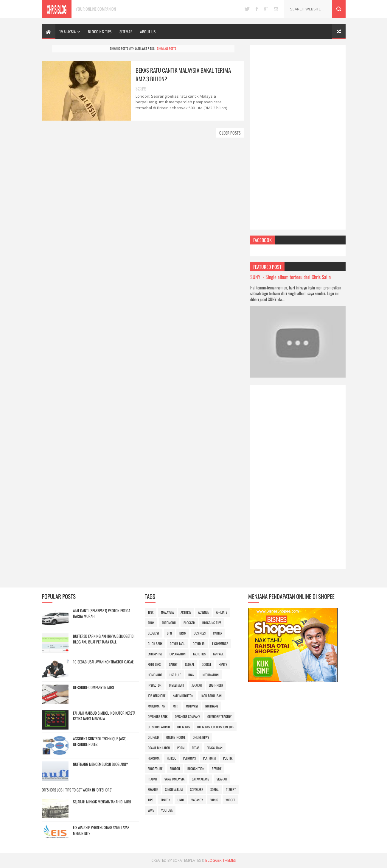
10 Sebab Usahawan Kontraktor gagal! (104, 662)
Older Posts (230, 133)
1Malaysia (68, 32)
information (210, 675)
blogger (189, 623)
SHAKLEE (153, 789)
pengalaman (215, 748)
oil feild (153, 737)
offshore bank (158, 716)
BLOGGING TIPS (100, 32)
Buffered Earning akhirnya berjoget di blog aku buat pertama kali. (104, 639)
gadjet (173, 664)
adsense (203, 612)
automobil (169, 623)
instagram (276, 9)
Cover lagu (178, 643)
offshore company (187, 716)
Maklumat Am (157, 706)
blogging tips (212, 623)
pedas (196, 748)
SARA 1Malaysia (174, 779)
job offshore (157, 696)
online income (176, 737)
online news (201, 737)
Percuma (154, 758)
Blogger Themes (220, 860)
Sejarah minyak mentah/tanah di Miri (102, 802)
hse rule (175, 675)
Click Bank (155, 643)
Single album (174, 789)
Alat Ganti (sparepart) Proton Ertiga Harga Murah (102, 613)
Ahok (151, 623)
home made (155, 675)
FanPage (218, 654)
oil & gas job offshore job (215, 727)
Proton (175, 769)
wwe (151, 810)
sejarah (222, 779)
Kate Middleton (183, 696)
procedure (155, 769)
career (218, 633)
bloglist (154, 633)
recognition (196, 769)
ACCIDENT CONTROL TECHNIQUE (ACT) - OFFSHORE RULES (101, 741)
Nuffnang (212, 706)
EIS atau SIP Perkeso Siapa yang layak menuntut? (101, 830)
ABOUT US (148, 32)
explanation (178, 654)
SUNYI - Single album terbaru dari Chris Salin (290, 277)
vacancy (197, 800)
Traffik (165, 800)
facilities (199, 654)
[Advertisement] (298, 137)
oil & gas (184, 727)
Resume (217, 769)
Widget (230, 800)
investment (177, 685)
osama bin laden (159, 748)
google (266, 9)
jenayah (197, 685)
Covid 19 (199, 643)
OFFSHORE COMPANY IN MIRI (93, 687)
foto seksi (155, 664)
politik (228, 758)
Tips (150, 800)
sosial (215, 789)
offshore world (159, 727)
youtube (167, 810)
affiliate (222, 612)
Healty (223, 664)
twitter (247, 9)
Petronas (189, 758)
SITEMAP (126, 32)
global (190, 664)
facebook (257, 9)
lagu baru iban (211, 696)
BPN (169, 633)
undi (181, 800)
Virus (214, 800)
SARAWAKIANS (201, 779)
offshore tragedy (219, 716)
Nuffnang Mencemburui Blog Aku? (100, 764)
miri (176, 706)
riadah (152, 779)
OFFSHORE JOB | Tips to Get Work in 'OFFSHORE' (77, 790)
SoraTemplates (187, 860)
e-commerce (220, 643)
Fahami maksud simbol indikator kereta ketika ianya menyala (104, 716)
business (200, 633)
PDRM (181, 748)
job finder (216, 685)
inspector (155, 685)
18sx (151, 612)
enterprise (155, 654)
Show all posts (167, 48)
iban (191, 675)
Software (196, 789)
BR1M (183, 633)
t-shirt (231, 789)
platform (209, 758)
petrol (171, 758)
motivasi (192, 706)
